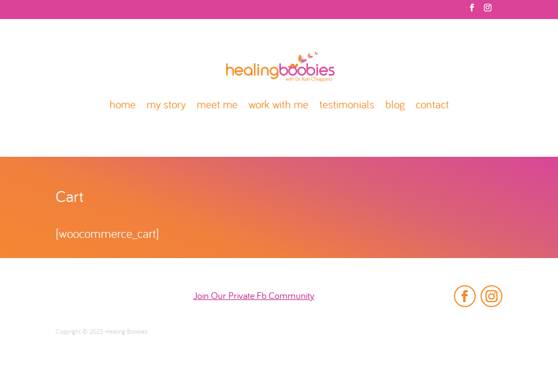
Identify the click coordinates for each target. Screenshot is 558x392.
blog (395, 106)
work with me (278, 106)
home (123, 106)
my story (166, 106)
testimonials (347, 106)
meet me (217, 106)
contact (432, 106)
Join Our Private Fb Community (254, 296)
